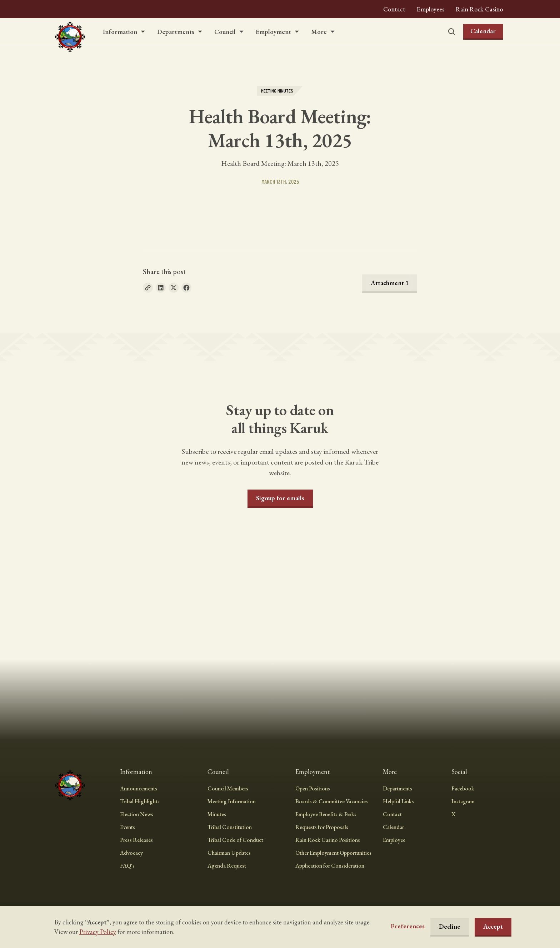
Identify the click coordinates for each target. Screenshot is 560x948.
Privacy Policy (98, 932)
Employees (431, 9)
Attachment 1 (390, 283)
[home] (70, 32)
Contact (394, 9)
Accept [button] (493, 926)
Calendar (483, 31)
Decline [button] (450, 926)
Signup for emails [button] (280, 498)
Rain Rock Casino (479, 9)
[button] (124, 32)
